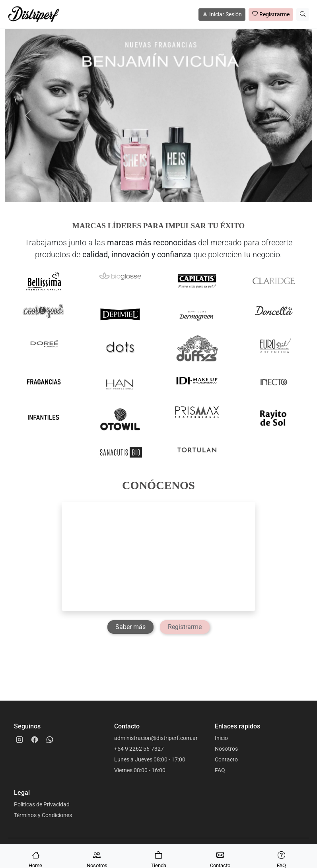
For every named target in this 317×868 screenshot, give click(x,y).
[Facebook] (35, 740)
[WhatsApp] (50, 740)
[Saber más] (130, 627)
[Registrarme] (185, 627)
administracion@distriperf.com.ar (156, 738)
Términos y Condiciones (43, 815)
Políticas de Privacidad (42, 804)
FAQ (220, 770)
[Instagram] (19, 740)
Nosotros (226, 749)
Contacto (226, 759)
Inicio (221, 738)
